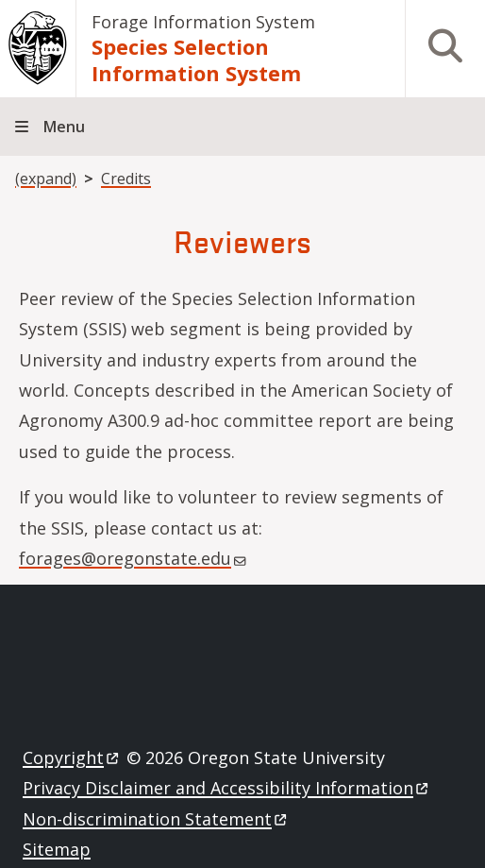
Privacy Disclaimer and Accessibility (227, 788)
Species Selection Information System (196, 60)
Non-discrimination (156, 819)
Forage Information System (203, 22)
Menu (64, 127)
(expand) (46, 179)
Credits (126, 179)
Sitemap (57, 849)
